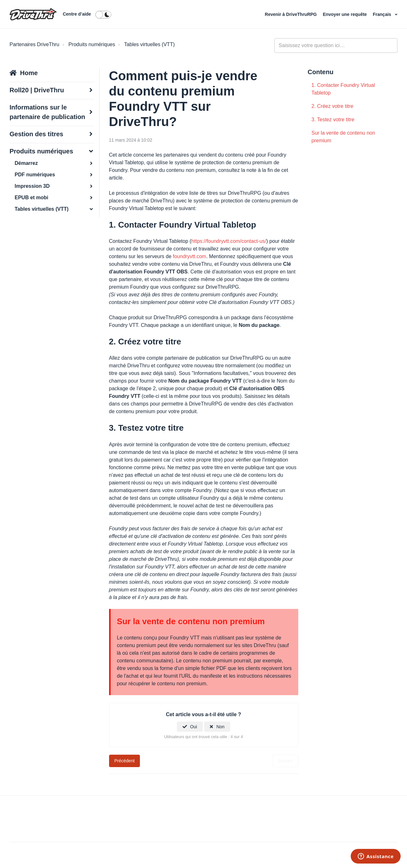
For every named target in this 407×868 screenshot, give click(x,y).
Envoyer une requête (345, 14)
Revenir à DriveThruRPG (291, 14)
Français (383, 14)
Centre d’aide (77, 14)
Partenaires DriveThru (34, 44)
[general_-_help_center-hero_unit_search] (336, 46)
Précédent (125, 761)
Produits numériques (92, 44)
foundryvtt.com (190, 256)
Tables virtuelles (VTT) (149, 44)
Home (29, 73)
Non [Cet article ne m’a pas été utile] (220, 727)
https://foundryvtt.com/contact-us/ (229, 241)
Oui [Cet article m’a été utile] (194, 727)
